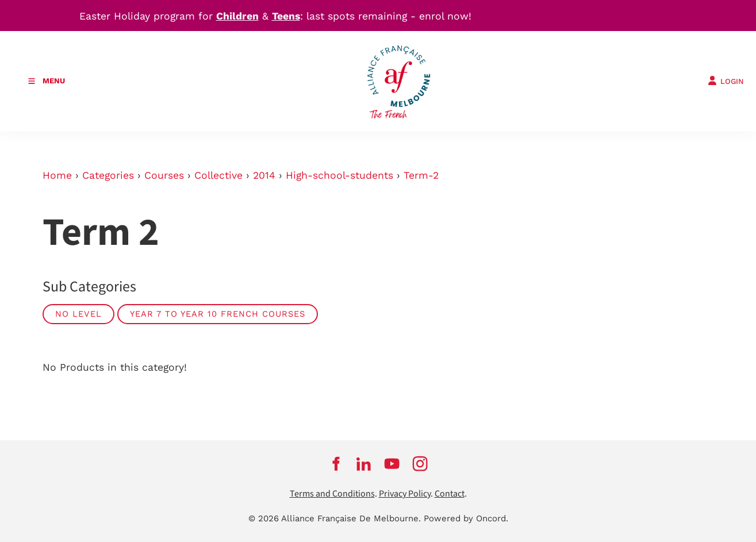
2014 (264, 175)
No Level (78, 314)
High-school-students (339, 175)
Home (57, 175)
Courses (164, 175)
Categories (108, 175)
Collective (218, 175)
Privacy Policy (405, 494)
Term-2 (421, 175)
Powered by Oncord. (466, 518)
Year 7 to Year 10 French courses (218, 314)
